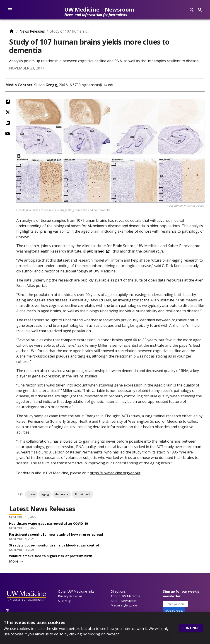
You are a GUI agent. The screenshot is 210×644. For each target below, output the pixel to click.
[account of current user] (10, 10)
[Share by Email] (8, 134)
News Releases (32, 31)
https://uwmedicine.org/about (115, 473)
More (16, 561)
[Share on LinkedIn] (8, 123)
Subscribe (174, 611)
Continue (191, 628)
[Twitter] (8, 611)
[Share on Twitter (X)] (8, 112)
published (96, 251)
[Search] (192, 10)
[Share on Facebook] (8, 102)
